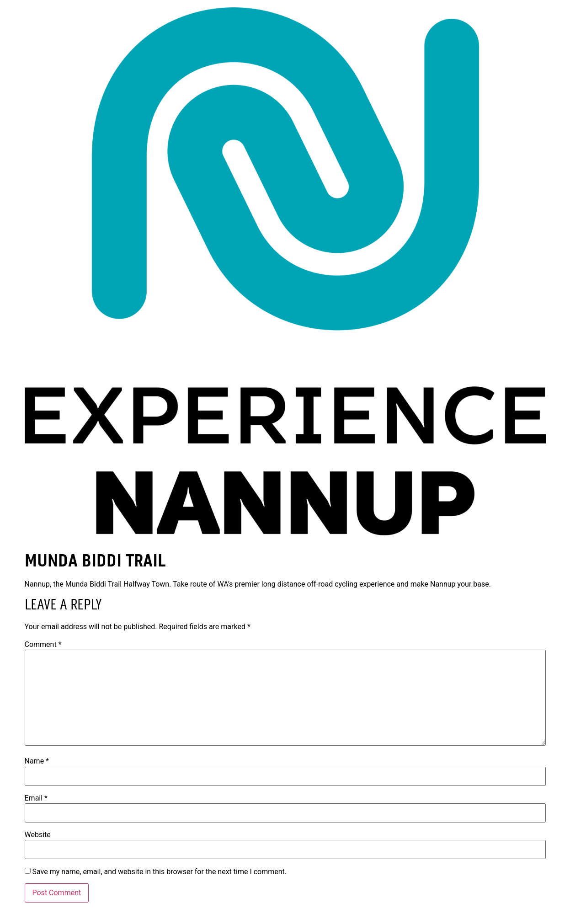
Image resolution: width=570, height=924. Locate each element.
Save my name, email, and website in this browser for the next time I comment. (159, 872)
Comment (43, 645)
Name (37, 761)
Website (38, 835)
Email (36, 798)
